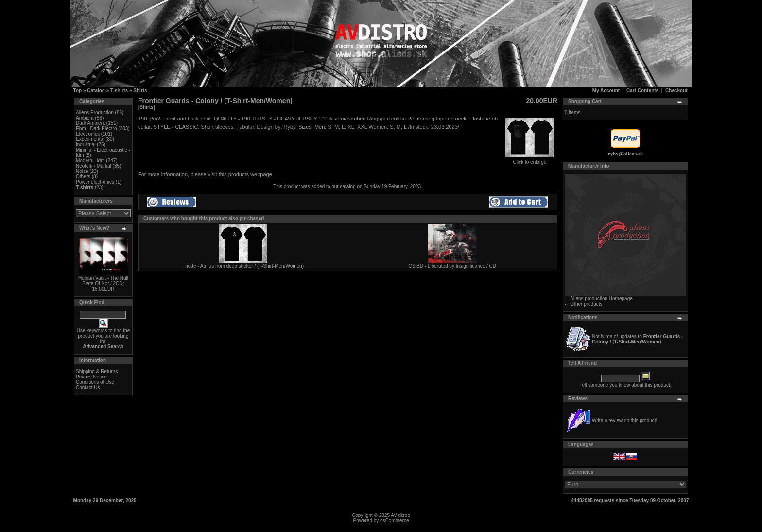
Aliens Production (95, 112)
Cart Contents (642, 91)
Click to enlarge (530, 160)
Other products (586, 304)
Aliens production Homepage (601, 299)
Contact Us (88, 387)
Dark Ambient (90, 123)
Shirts (140, 91)
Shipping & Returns (97, 371)
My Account (606, 91)
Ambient (85, 118)
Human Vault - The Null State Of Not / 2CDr (103, 281)
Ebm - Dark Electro (96, 129)
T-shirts (119, 91)
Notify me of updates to (637, 339)
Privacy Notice (91, 377)
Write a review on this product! (624, 420)
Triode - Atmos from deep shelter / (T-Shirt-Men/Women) (243, 266)
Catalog (96, 91)
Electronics (88, 134)
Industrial (86, 145)
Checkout (676, 91)
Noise (82, 171)
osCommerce (394, 521)
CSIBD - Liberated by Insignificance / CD (452, 266)
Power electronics (95, 182)
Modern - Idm (90, 161)
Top (78, 91)
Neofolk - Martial (94, 166)
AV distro (400, 515)
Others (83, 177)
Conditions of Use (95, 382)
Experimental (90, 139)
